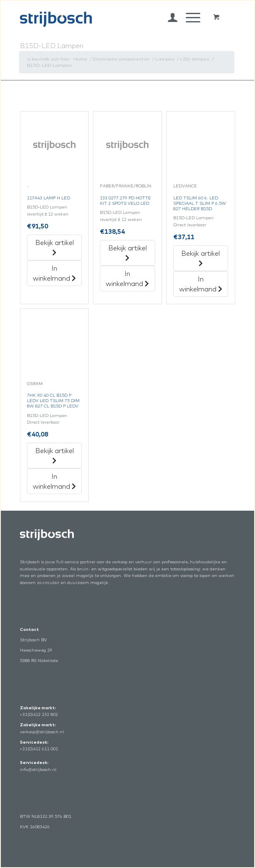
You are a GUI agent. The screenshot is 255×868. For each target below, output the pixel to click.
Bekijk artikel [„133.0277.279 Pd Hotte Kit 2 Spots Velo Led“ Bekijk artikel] (127, 252)
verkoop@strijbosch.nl (42, 732)
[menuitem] (169, 17)
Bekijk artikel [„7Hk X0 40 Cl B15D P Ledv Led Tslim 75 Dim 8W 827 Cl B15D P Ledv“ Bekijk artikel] (55, 455)
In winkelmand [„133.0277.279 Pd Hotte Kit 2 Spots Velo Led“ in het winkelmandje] (127, 279)
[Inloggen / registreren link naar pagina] (169, 17)
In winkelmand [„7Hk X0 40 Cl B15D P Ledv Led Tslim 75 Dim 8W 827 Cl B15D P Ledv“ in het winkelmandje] (54, 481)
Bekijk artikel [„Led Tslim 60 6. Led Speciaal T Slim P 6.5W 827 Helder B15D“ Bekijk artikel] (200, 258)
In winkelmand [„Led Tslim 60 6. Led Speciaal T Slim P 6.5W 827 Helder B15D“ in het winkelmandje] (201, 284)
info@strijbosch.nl (38, 770)
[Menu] (189, 17)
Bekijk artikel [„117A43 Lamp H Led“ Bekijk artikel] (55, 247)
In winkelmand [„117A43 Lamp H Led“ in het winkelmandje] (54, 273)
